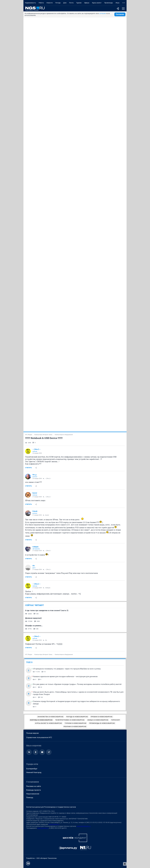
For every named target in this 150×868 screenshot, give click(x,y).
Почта (71, 3)
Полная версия (32, 733)
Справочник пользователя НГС (39, 737)
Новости (50, 3)
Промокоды (109, 3)
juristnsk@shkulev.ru (84, 826)
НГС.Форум (29, 435)
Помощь (30, 798)
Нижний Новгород (34, 772)
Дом (65, 3)
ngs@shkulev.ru (54, 824)
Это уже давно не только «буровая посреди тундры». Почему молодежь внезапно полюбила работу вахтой (77, 684)
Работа (41, 3)
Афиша (87, 3)
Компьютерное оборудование (64, 435)
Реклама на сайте (34, 786)
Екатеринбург (32, 769)
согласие (102, 13)
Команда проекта (34, 790)
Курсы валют (97, 3)
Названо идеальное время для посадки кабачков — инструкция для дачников (65, 677)
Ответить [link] (29, 468)
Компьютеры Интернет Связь (43, 435)
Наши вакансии (33, 794)
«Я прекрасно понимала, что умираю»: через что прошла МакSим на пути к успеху (67, 669)
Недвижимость (30, 3)
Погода (58, 3)
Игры (118, 3)
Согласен (120, 14)
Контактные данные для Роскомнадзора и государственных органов (51, 807)
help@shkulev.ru (43, 828)
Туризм (79, 3)
